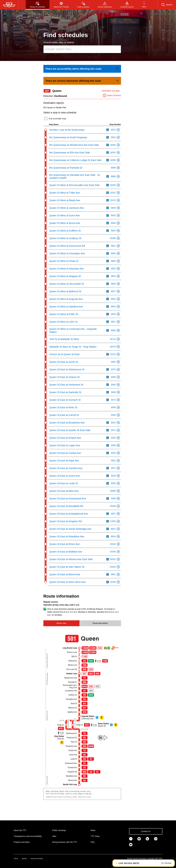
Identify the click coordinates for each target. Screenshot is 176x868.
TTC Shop (95, 836)
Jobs (54, 836)
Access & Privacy (37, 859)
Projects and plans (22, 842)
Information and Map (111, 91)
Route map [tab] (61, 623)
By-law (24, 859)
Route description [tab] (100, 623)
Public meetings (59, 830)
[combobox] (82, 49)
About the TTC (20, 830)
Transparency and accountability (28, 836)
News (93, 830)
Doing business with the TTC (65, 842)
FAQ (93, 842)
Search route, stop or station (59, 42)
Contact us (146, 831)
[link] (82, 69)
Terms (16, 859)
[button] (144, 5)
